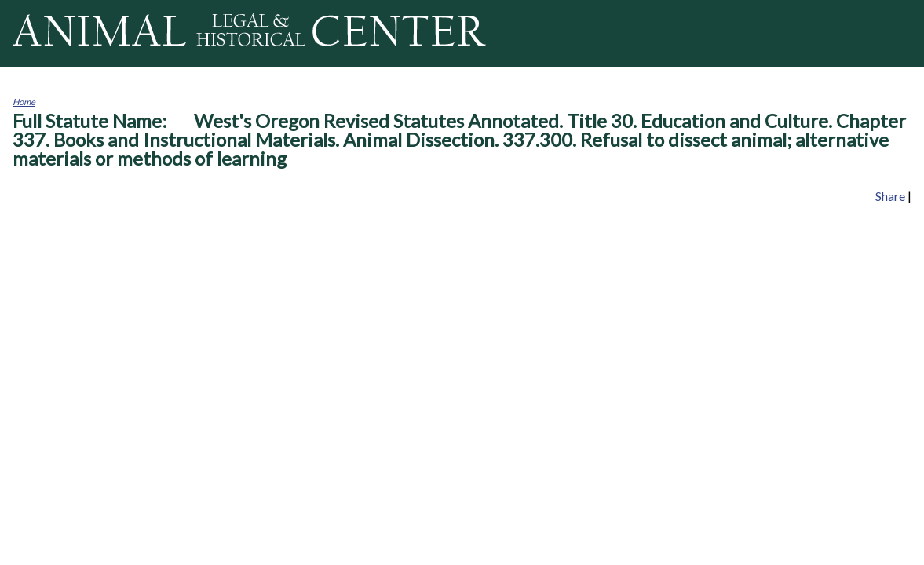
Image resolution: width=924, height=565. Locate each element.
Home (24, 102)
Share (890, 196)
